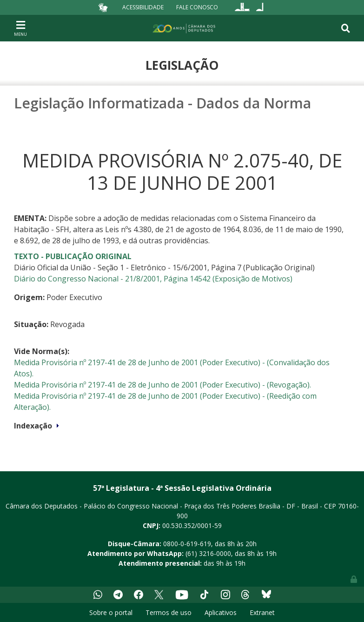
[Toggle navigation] (20, 28)
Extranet (262, 612)
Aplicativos (221, 612)
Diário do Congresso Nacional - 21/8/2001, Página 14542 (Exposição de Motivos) (153, 279)
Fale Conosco (197, 7)
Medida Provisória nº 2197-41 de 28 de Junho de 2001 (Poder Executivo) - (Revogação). (162, 385)
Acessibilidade (143, 7)
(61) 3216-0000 (208, 553)
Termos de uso (169, 612)
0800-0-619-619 (187, 544)
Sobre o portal (111, 612)
